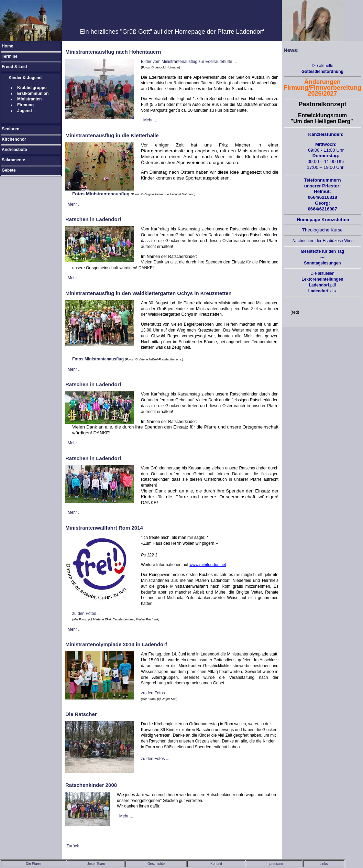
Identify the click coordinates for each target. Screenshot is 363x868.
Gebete (9, 170)
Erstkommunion (33, 94)
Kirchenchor (14, 139)
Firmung (25, 105)
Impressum (274, 864)
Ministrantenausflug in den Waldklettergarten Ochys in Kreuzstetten (148, 293)
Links (324, 864)
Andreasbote (14, 150)
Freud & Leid (14, 67)
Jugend (25, 111)
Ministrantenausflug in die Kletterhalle (112, 135)
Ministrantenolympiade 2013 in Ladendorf (116, 644)
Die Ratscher (81, 714)
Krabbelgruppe (32, 88)
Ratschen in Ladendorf (93, 219)
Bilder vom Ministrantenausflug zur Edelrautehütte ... (189, 62)
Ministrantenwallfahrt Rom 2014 (104, 528)
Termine (10, 56)
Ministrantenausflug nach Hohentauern (113, 52)
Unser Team (96, 864)
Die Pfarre (34, 864)
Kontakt (216, 864)
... (210, 565)
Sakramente (13, 160)
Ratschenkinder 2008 (91, 785)
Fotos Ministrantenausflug (101, 194)
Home (7, 46)
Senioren (10, 129)
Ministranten (29, 99)
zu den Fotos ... (86, 614)
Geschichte (156, 864)
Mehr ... (150, 120)
